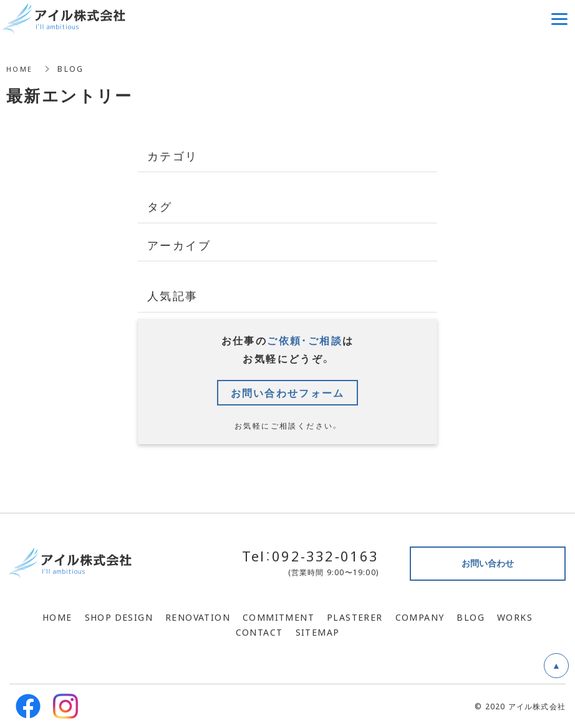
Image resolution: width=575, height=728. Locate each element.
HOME (20, 69)
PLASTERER (355, 617)
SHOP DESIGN (119, 617)
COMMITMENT (278, 617)
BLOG (471, 617)
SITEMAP (318, 632)
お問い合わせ (488, 563)
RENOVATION (198, 617)
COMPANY (420, 617)
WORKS (515, 617)
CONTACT (259, 632)
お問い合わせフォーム (287, 392)
